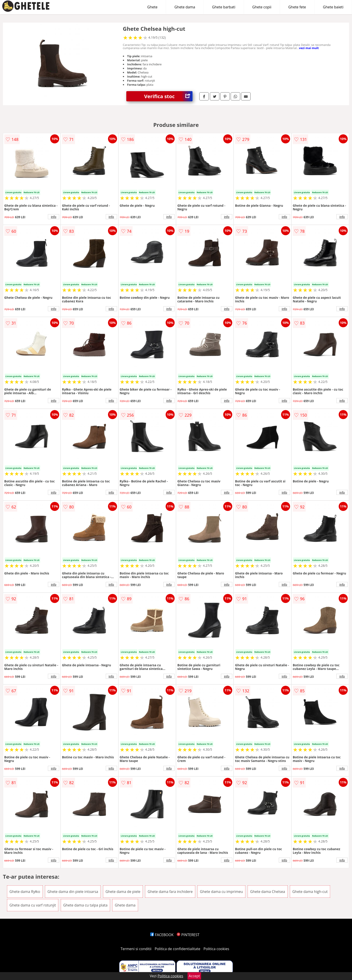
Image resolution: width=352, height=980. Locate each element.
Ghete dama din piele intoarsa (73, 892)
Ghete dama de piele (123, 892)
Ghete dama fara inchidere (170, 892)
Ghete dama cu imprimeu (221, 892)
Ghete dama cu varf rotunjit (33, 905)
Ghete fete (297, 7)
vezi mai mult (309, 48)
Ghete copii (262, 7)
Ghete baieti (333, 7)
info (54, 217)
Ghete (152, 7)
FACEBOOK (162, 935)
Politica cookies (216, 949)
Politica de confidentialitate (178, 949)
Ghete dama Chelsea (268, 892)
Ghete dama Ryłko (25, 892)
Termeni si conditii (136, 949)
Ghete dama (185, 7)
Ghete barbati (224, 7)
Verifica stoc (168, 96)
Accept (194, 976)
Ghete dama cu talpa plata (85, 905)
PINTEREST (188, 935)
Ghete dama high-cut (310, 892)
